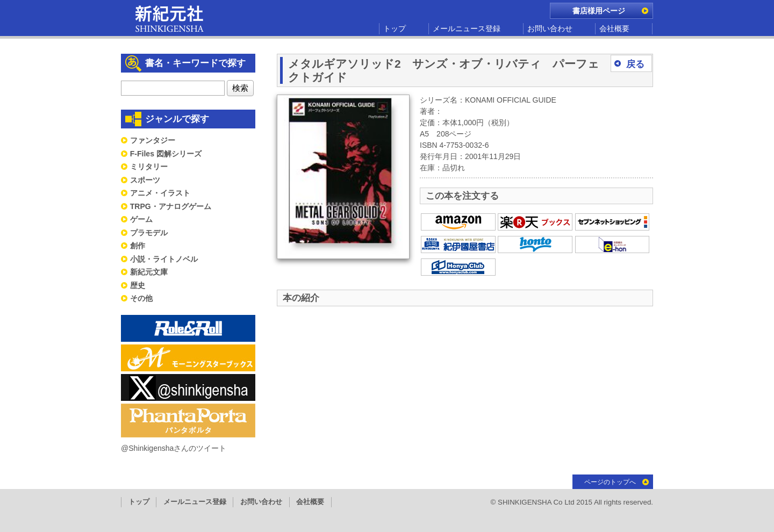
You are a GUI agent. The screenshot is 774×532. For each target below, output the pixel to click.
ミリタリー (149, 167)
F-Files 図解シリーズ (166, 154)
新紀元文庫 (149, 272)
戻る (635, 64)
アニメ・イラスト (160, 193)
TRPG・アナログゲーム (171, 206)
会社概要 (614, 28)
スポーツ (145, 180)
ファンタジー (153, 140)
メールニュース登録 (467, 28)
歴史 (138, 285)
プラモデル (149, 233)
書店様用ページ (599, 11)
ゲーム (141, 219)
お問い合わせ (550, 28)
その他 (141, 298)
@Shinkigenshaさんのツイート (174, 448)
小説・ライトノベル (164, 259)
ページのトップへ (610, 482)
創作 (138, 246)
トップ (395, 28)
